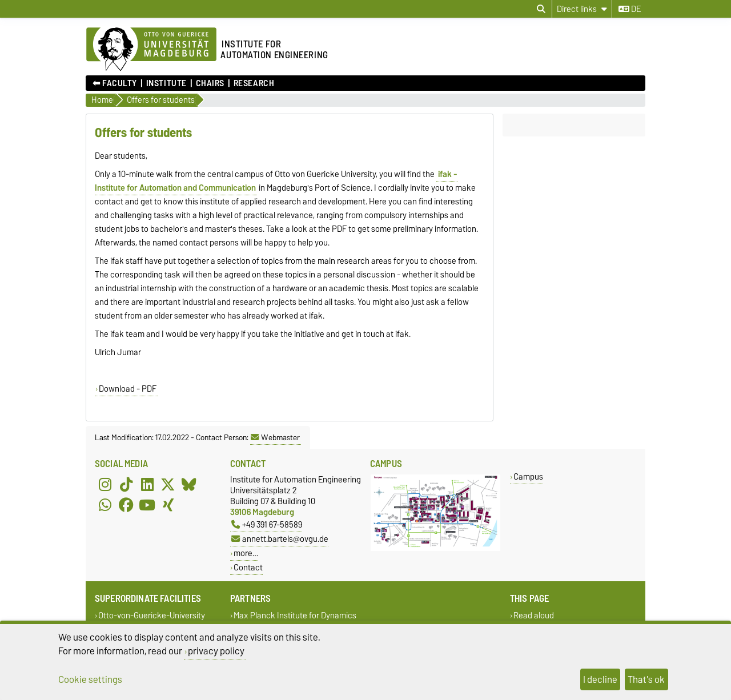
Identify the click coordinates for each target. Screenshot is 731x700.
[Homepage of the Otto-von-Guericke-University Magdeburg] (151, 50)
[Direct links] (582, 9)
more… (246, 553)
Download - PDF (128, 389)
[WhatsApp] (105, 505)
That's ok (646, 679)
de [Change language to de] (630, 9)
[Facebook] (126, 505)
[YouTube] (147, 505)
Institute (166, 83)
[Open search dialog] (541, 9)
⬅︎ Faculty (115, 83)
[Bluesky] (189, 484)
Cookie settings (90, 679)
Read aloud (534, 615)
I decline (600, 679)
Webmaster (275, 437)
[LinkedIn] (147, 484)
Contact (248, 567)
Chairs (210, 83)
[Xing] (168, 505)
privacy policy (216, 651)
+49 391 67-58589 (267, 524)
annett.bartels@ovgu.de (280, 539)
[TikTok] (126, 484)
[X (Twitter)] (168, 484)
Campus (528, 476)
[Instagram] (105, 484)
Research (254, 83)
